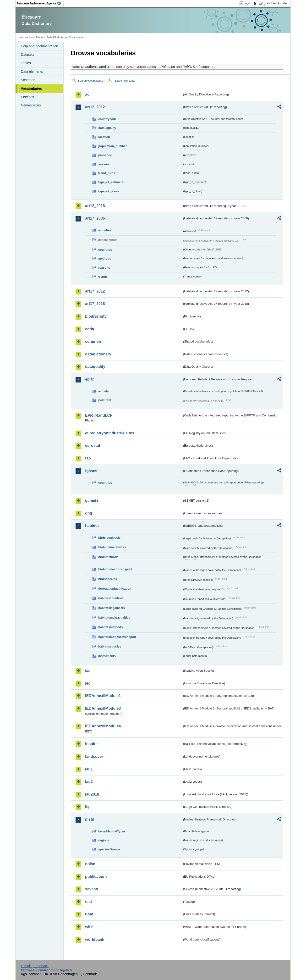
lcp (88, 807)
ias (88, 671)
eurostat (93, 446)
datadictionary (98, 354)
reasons (104, 268)
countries (105, 250)
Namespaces (31, 105)
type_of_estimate (111, 182)
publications (96, 877)
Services (27, 97)
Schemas (28, 80)
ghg (89, 513)
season (104, 164)
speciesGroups (109, 849)
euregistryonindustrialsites (110, 433)
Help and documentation (39, 46)
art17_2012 (95, 291)
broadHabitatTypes (112, 831)
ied (88, 683)
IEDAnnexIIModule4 (103, 726)
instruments (107, 656)
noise (90, 864)
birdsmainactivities (112, 547)
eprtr (89, 379)
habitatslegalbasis (112, 608)
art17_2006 (95, 218)
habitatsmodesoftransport (117, 637)
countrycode (107, 119)
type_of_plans (109, 191)
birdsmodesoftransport (115, 569)
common (93, 341)
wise (89, 927)
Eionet (40, 37)
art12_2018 (95, 206)
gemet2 (92, 501)
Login (247, 3)
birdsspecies (108, 579)
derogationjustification (115, 589)
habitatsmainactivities (114, 617)
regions (104, 840)
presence (105, 155)
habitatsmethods (110, 627)
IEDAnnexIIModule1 (103, 696)
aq (87, 94)
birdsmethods (108, 557)
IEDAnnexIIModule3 (103, 708)
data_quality (107, 128)
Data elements (32, 72)
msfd (90, 819)
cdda (90, 329)
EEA (40, 3)
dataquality (95, 367)
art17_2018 (95, 304)
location (104, 137)
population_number (112, 146)
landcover (94, 756)
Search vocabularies (90, 81)
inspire (91, 744)
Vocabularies (31, 89)
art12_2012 (95, 107)
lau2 (89, 782)
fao (88, 458)
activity (104, 391)
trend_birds (107, 173)
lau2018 (92, 794)
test (88, 902)
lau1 (89, 769)
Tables (26, 63)
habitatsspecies (110, 646)
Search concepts (125, 81)
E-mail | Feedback (35, 966)
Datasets (28, 55)
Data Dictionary (56, 37)
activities (105, 230)
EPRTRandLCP (99, 415)
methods (105, 258)
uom (89, 914)
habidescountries (111, 598)
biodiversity (96, 316)
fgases (91, 471)
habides (92, 526)
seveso (92, 889)
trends (103, 277)
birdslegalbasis (109, 538)
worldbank (95, 939)
